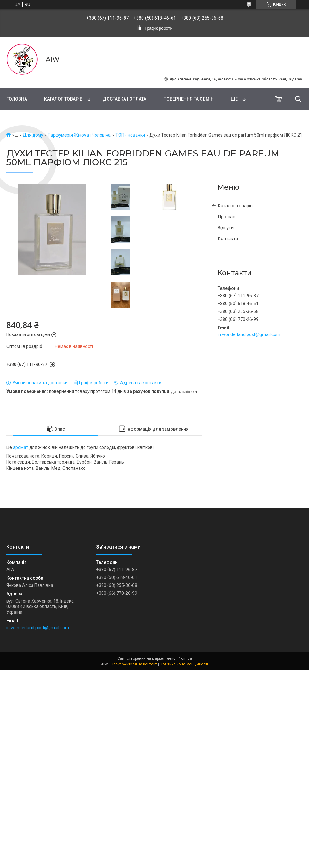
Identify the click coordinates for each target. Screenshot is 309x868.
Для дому (33, 135)
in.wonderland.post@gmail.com (249, 334)
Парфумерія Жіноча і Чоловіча (79, 135)
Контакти (228, 239)
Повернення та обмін (189, 99)
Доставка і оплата (125, 99)
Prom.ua (185, 658)
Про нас (226, 217)
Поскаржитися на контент (134, 664)
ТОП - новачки (130, 135)
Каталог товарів (63, 99)
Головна (17, 99)
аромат (21, 447)
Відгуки (226, 228)
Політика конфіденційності (184, 664)
